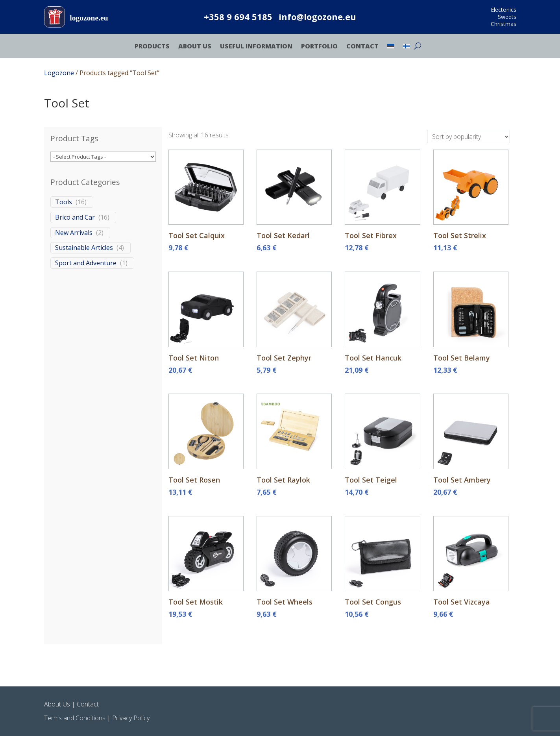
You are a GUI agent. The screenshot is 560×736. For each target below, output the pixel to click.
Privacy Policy (131, 718)
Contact (362, 47)
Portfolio (319, 47)
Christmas (504, 24)
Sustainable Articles (84, 248)
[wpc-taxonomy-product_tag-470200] (103, 157)
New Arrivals (74, 233)
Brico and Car (75, 217)
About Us (195, 47)
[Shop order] (469, 137)
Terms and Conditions (75, 718)
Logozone (59, 73)
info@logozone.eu (317, 17)
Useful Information (256, 47)
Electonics (504, 10)
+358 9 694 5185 (238, 17)
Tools (64, 202)
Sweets (507, 17)
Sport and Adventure (86, 264)
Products (152, 47)
